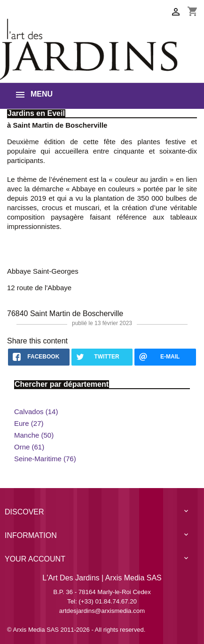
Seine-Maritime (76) (45, 459)
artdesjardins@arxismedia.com (102, 611)
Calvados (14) (36, 412)
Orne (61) (29, 447)
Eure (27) (29, 423)
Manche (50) (34, 435)
